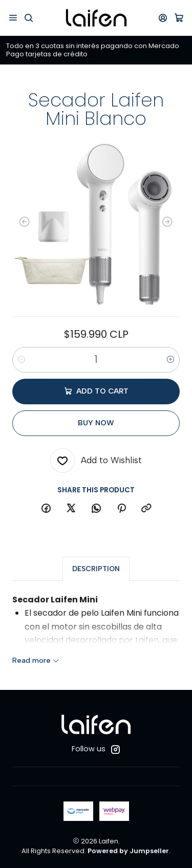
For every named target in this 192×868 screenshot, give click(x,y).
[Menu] (13, 18)
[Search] (28, 18)
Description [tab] (96, 577)
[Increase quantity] (170, 360)
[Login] (163, 18)
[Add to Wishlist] (96, 461)
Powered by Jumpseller (128, 851)
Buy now (96, 423)
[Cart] (179, 18)
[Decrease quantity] (22, 360)
